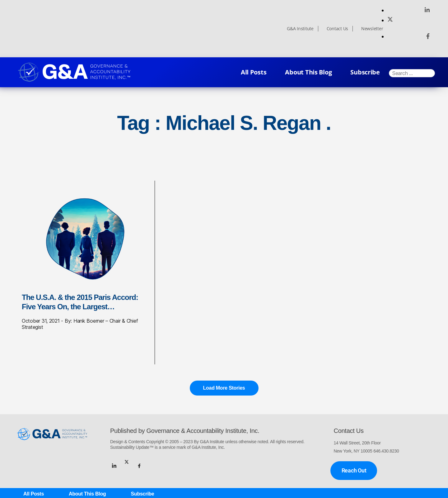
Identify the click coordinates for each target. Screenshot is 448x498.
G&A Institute (300, 29)
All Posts (254, 72)
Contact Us (337, 29)
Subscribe (365, 72)
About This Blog (308, 72)
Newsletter (372, 29)
